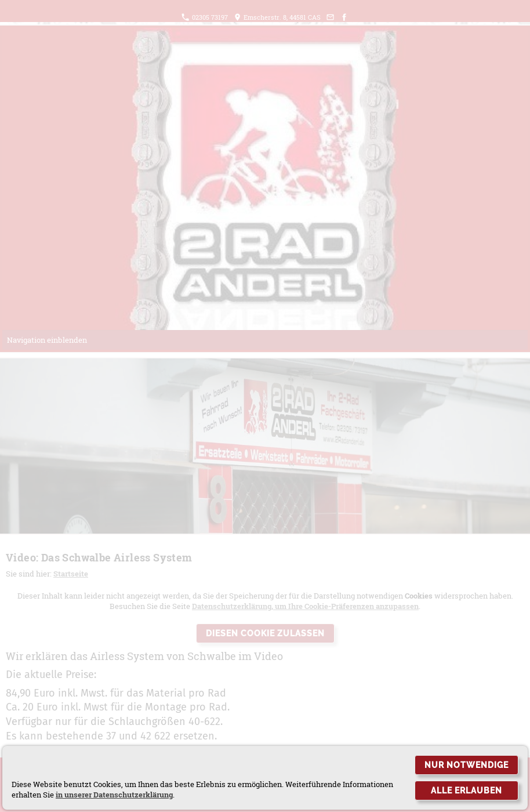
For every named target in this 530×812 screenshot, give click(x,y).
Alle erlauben (467, 791)
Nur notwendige (467, 765)
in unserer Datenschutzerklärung (114, 795)
